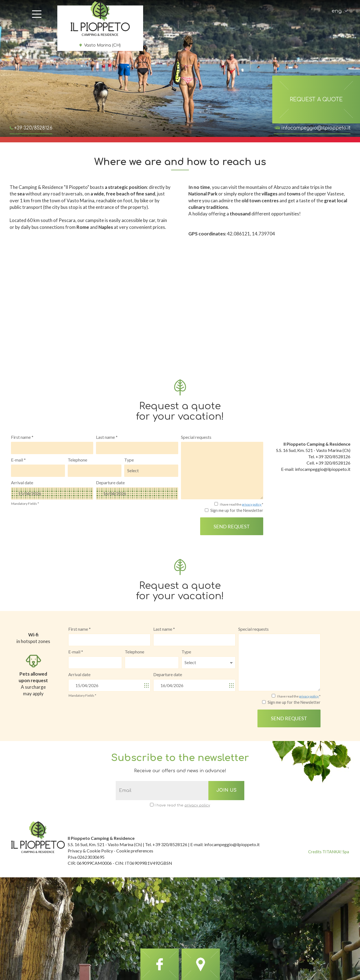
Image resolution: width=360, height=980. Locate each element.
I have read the (182, 805)
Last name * (107, 437)
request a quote (316, 100)
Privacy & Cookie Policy (90, 851)
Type (129, 460)
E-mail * (18, 460)
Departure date (110, 482)
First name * (22, 437)
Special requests (196, 437)
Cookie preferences (135, 851)
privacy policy (252, 504)
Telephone (77, 460)
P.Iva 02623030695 (86, 857)
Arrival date (22, 482)
